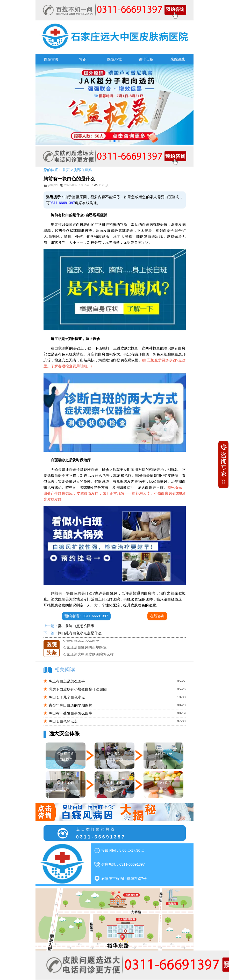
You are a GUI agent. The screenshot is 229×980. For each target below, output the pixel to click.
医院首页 (51, 59)
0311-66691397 (62, 203)
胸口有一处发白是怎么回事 (70, 713)
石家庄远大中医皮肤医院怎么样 (88, 654)
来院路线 (178, 59)
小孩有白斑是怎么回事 (81, 640)
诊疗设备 (146, 59)
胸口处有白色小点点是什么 (80, 633)
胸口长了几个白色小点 (67, 697)
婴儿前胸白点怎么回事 (76, 626)
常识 (83, 59)
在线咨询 (157, 616)
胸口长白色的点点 (63, 721)
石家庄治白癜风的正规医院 (85, 647)
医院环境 (115, 59)
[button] (110, 141)
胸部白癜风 (83, 170)
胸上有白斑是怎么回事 (67, 681)
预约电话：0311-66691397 (86, 616)
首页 (66, 170)
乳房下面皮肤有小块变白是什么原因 (78, 689)
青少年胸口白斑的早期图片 (70, 705)
